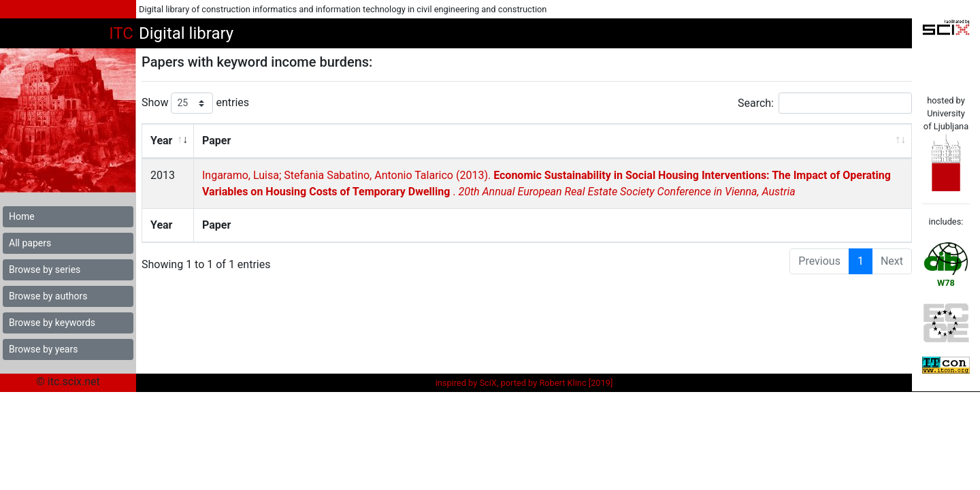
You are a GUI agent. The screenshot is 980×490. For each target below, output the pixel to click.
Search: (825, 103)
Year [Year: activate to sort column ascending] (161, 141)
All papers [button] (30, 243)
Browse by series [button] (45, 269)
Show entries (195, 103)
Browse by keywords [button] (52, 323)
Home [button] (22, 216)
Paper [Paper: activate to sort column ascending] (216, 141)
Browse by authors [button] (48, 296)
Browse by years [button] (43, 349)
